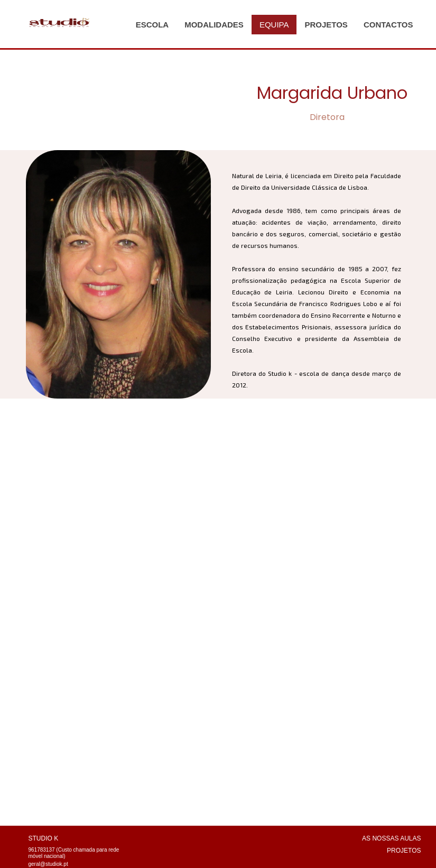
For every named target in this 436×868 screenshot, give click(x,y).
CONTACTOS (388, 25)
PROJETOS (326, 25)
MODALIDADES (214, 25)
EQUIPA (274, 25)
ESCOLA (152, 25)
